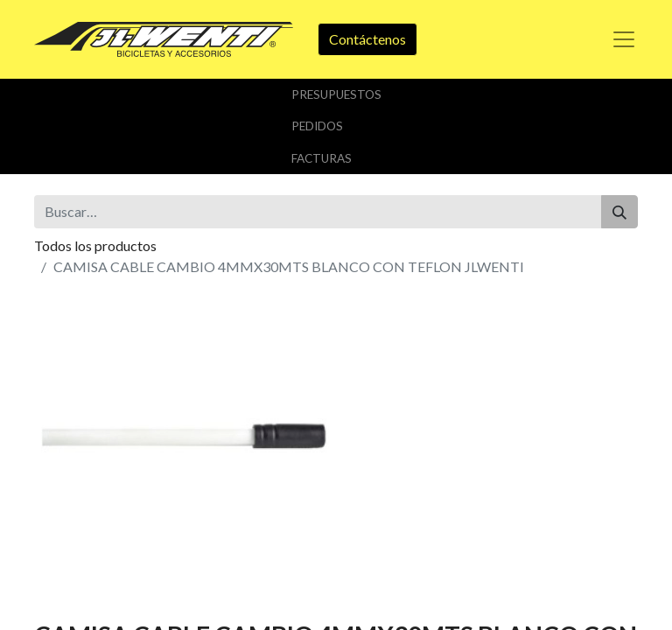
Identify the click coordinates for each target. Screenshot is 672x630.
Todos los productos (95, 245)
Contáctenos (367, 39)
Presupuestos (336, 94)
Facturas (322, 158)
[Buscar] (619, 212)
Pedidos (317, 126)
